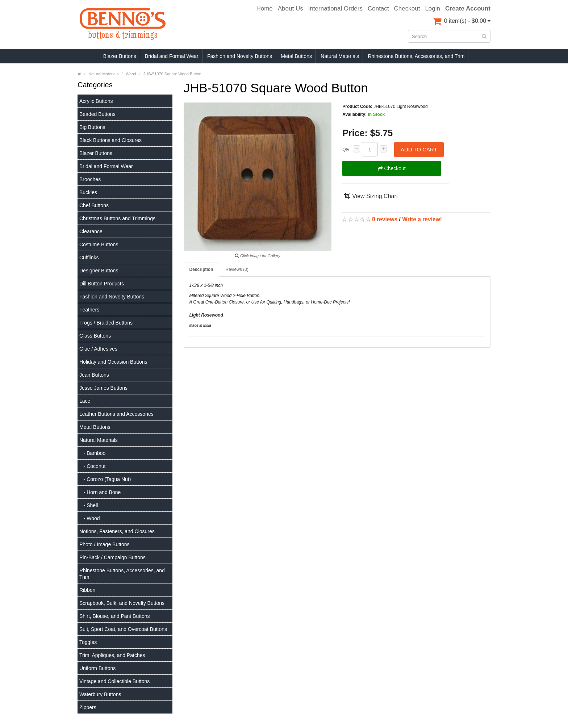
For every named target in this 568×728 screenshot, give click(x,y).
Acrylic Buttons (96, 101)
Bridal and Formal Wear (172, 56)
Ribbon (87, 590)
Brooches (90, 179)
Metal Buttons (296, 56)
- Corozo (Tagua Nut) (105, 479)
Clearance (91, 231)
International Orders (335, 9)
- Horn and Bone (100, 492)
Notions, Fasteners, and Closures (117, 531)
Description (201, 269)
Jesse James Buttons (103, 388)
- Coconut (92, 466)
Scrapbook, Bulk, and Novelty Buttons (122, 603)
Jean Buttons (94, 375)
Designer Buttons (99, 271)
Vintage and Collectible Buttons (114, 681)
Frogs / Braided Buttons (106, 323)
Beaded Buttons (97, 114)
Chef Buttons (94, 205)
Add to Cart (419, 149)
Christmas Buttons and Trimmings (117, 218)
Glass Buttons (95, 336)
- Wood (90, 518)
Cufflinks (89, 258)
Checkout (407, 9)
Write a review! (422, 219)
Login (433, 9)
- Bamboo (92, 453)
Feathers (89, 310)
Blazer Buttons (120, 56)
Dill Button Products (102, 284)
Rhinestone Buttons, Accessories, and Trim (416, 56)
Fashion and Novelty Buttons (240, 56)
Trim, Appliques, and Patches (112, 655)
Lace (85, 401)
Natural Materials (340, 56)
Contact (378, 9)
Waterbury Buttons (100, 694)
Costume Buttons (99, 244)
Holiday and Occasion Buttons (113, 362)
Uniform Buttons (97, 668)
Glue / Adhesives (98, 349)
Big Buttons (92, 127)
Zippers (88, 707)
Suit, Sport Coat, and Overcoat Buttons (123, 629)
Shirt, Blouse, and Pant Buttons (115, 616)
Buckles (88, 192)
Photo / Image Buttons (105, 544)
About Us (291, 9)
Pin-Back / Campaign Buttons (112, 557)
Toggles (88, 642)
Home (264, 9)
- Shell (89, 505)
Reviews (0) (237, 269)
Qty (346, 150)
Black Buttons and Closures (110, 140)
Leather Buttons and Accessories (116, 414)
